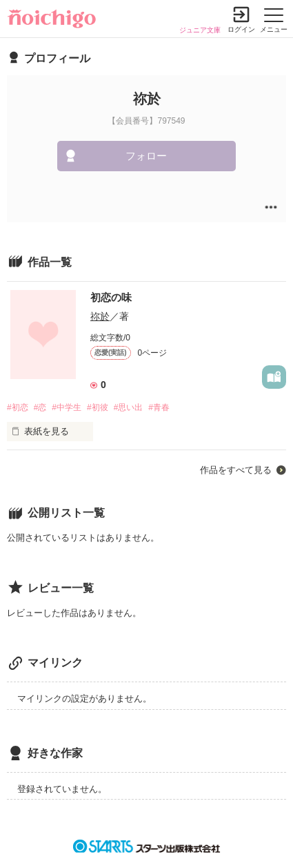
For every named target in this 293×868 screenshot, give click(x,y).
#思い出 (129, 407)
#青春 (159, 407)
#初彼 (98, 407)
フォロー (146, 156)
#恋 (40, 407)
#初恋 (18, 407)
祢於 (100, 316)
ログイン (241, 29)
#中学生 (67, 407)
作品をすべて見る (236, 470)
